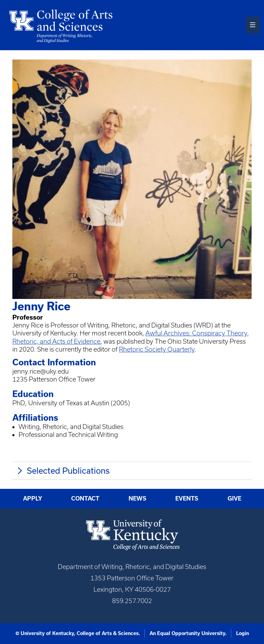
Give (234, 498)
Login (243, 633)
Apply (33, 498)
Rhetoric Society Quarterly (157, 349)
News (137, 498)
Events (187, 498)
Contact (85, 498)
